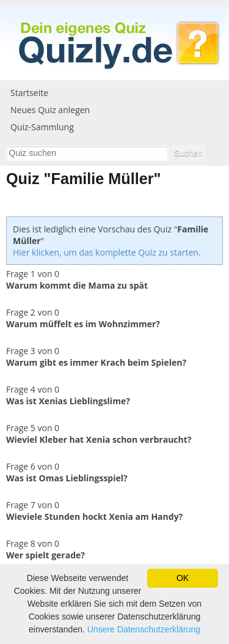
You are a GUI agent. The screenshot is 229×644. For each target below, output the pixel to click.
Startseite (29, 93)
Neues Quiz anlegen (50, 110)
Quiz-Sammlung (42, 127)
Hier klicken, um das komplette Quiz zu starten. (107, 252)
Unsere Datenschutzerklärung (144, 629)
